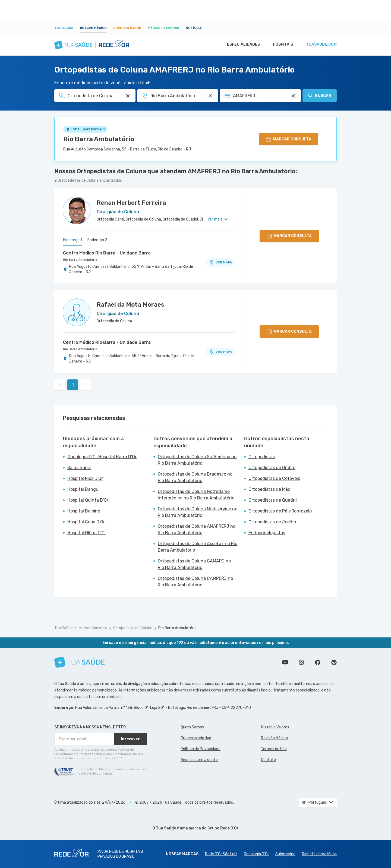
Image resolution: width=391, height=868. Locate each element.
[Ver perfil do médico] (77, 210)
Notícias (194, 28)
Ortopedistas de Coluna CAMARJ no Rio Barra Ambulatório (194, 564)
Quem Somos (192, 727)
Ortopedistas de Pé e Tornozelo (280, 511)
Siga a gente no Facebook (318, 662)
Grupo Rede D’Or (223, 828)
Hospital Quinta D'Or (88, 500)
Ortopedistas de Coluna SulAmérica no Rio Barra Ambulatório (197, 460)
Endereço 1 (72, 240)
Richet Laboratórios (319, 854)
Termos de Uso (274, 749)
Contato (268, 760)
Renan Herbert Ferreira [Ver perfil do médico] (131, 203)
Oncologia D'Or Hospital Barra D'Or (102, 457)
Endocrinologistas (267, 533)
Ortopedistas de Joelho (272, 522)
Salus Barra (79, 468)
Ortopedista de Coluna (133, 628)
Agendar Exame (127, 28)
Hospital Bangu (83, 489)
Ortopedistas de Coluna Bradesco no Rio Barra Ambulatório (195, 477)
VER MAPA (220, 262)
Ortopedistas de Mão (269, 489)
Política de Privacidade (201, 749)
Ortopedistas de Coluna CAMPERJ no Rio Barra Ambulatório (195, 582)
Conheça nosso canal (285, 662)
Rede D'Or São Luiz (221, 854)
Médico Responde (163, 28)
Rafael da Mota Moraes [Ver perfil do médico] (130, 305)
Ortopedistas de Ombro (272, 468)
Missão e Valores (275, 727)
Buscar (320, 96)
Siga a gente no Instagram (301, 662)
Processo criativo (196, 738)
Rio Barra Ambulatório (99, 139)
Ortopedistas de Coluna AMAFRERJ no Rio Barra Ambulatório (197, 529)
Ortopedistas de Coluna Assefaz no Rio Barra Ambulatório (198, 547)
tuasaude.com (321, 45)
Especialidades (241, 45)
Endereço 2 (97, 240)
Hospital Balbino (84, 511)
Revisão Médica (274, 738)
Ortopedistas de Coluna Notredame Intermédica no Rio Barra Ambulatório (196, 495)
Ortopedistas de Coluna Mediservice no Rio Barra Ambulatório (198, 512)
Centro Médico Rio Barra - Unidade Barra (107, 253)
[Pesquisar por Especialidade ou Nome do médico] (128, 96)
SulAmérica (285, 854)
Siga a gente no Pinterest (334, 662)
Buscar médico (93, 28)
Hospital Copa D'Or (86, 522)
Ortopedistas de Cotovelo (274, 478)
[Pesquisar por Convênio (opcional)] (293, 96)
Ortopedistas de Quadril (273, 500)
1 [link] (73, 385)
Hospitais (281, 45)
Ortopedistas (262, 457)
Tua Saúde (64, 28)
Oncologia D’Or (256, 854)
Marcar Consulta (93, 628)
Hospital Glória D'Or (87, 533)
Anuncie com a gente (199, 760)
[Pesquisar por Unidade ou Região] (210, 96)
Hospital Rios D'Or (85, 478)
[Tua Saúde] (80, 662)
